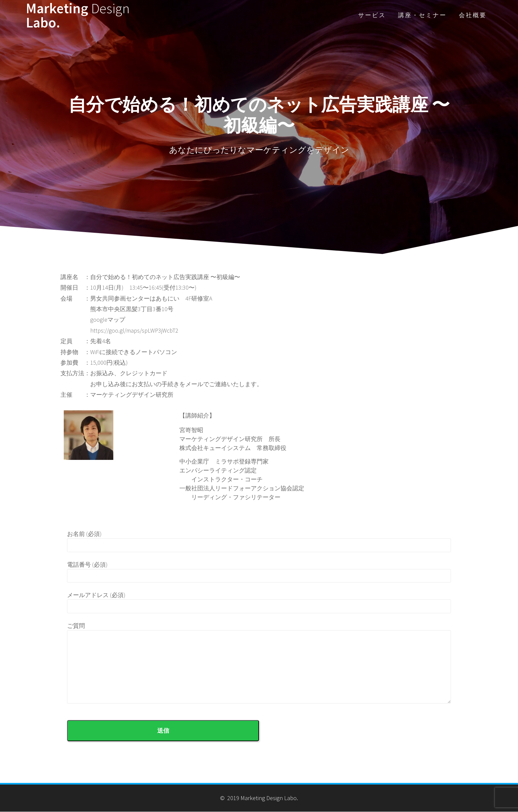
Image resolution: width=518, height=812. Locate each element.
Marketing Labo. (78, 15)
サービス (372, 15)
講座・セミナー (422, 15)
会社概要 (473, 15)
